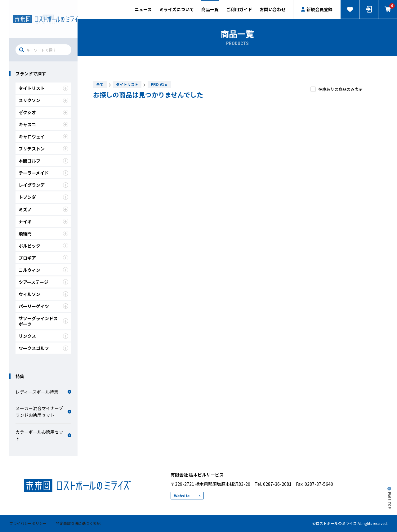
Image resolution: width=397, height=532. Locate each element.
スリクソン (43, 100)
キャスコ (43, 124)
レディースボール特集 (43, 392)
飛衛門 (43, 234)
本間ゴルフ (43, 161)
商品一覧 (210, 9)
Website (187, 496)
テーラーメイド (43, 173)
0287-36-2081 (277, 484)
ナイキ (43, 221)
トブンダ (43, 197)
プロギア (43, 258)
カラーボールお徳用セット (43, 435)
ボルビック (43, 246)
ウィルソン (43, 294)
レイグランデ (43, 185)
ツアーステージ (43, 282)
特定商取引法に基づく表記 (78, 523)
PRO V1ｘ (159, 84)
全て (100, 84)
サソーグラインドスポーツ (43, 321)
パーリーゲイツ (43, 306)
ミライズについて (176, 9)
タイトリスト (43, 88)
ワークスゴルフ (43, 348)
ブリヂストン (43, 149)
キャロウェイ (43, 136)
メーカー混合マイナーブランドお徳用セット (43, 412)
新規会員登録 (317, 9)
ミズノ (43, 209)
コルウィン (43, 270)
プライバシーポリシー (28, 523)
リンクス (43, 336)
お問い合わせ (273, 9)
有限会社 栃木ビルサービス (43, 19)
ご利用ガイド (239, 9)
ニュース (143, 9)
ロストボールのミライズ (77, 485)
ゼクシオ (43, 112)
